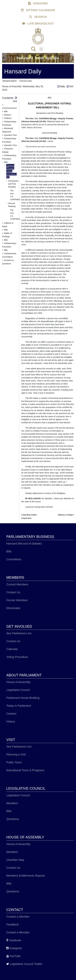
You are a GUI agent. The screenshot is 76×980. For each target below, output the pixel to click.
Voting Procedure (17, 657)
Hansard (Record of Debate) (24, 544)
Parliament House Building (23, 698)
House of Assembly (18, 682)
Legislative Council (18, 690)
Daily (62, 86)
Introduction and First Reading (13, 184)
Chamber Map (15, 860)
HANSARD (38, 3)
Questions (13, 819)
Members (12, 803)
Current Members (17, 584)
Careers (11, 714)
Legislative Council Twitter (24, 964)
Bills (9, 551)
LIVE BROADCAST (38, 23)
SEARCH (38, 17)
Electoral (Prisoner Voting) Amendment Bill (11, 171)
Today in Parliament (19, 706)
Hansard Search (9, 81)
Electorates (13, 608)
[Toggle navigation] (41, 49)
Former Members (17, 600)
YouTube (13, 956)
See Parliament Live (19, 633)
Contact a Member (18, 917)
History (11, 721)
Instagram (14, 948)
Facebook (14, 940)
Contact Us (13, 592)
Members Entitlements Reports (26, 876)
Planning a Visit (16, 754)
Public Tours (14, 762)
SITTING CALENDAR (38, 10)
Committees (14, 559)
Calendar (12, 649)
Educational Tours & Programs (25, 770)
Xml (70, 86)
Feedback (13, 924)
